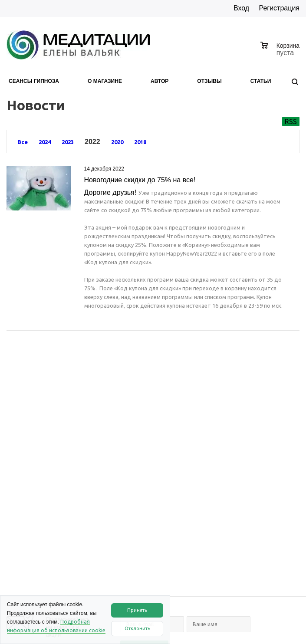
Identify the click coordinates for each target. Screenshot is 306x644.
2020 (117, 142)
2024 (45, 142)
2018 (140, 142)
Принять (137, 610)
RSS (291, 122)
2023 (68, 142)
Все (23, 142)
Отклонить (137, 628)
